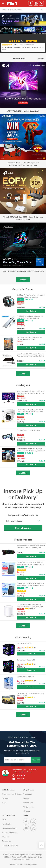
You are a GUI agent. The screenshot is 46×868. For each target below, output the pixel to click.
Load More (23, 280)
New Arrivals (28, 803)
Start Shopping (23, 528)
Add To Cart (31, 311)
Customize (31, 653)
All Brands (27, 811)
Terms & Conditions (17, 864)
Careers (5, 798)
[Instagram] (34, 831)
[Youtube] (27, 831)
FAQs (4, 820)
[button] (2, 20)
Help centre (21, 775)
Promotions (28, 794)
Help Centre (7, 824)
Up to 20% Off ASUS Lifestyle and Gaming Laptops (23, 271)
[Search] (42, 10)
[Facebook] (27, 824)
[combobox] (23, 10)
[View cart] (41, 3)
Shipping (6, 837)
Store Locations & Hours (12, 794)
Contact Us (6, 841)
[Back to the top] (41, 845)
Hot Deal (27, 798)
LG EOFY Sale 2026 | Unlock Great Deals (23, 111)
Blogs (4, 803)
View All (41, 59)
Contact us (20, 779)
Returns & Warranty (10, 832)
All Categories (29, 807)
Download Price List (10, 845)
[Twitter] (34, 824)
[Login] (36, 3)
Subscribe (36, 760)
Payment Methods (9, 828)
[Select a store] (31, 3)
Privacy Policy (32, 864)
